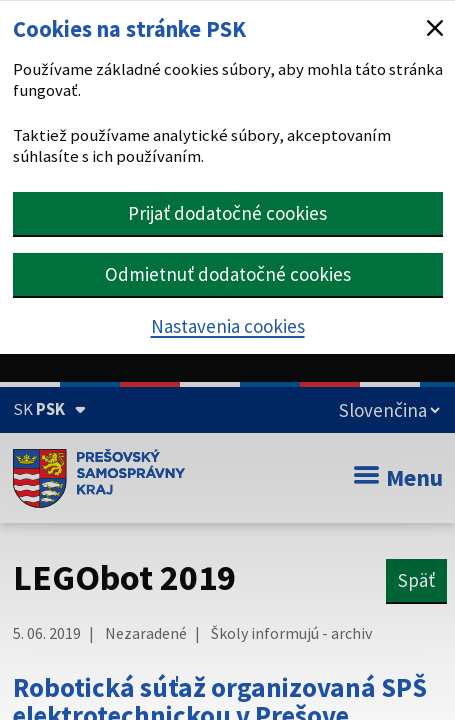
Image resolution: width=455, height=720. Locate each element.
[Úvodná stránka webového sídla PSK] (99, 478)
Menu (398, 477)
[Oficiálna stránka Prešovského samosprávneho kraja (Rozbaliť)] (49, 409)
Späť (416, 580)
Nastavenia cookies (228, 326)
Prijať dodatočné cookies (227, 213)
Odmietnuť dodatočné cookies (228, 274)
